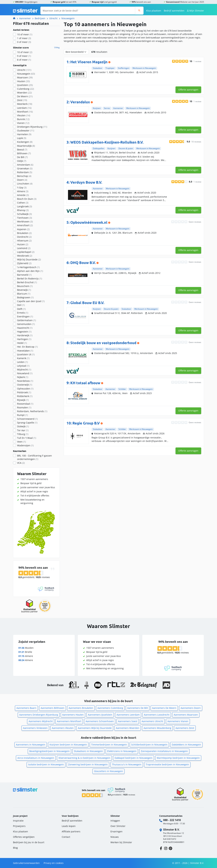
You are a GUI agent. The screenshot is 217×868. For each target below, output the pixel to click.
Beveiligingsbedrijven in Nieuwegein (49, 751)
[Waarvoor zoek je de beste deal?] (88, 11)
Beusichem (25, 286)
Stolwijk (23, 426)
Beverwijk (24, 290)
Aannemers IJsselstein (100, 715)
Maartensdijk (26, 146)
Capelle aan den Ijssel (31, 301)
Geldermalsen (27, 320)
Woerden (24, 93)
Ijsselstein (25, 85)
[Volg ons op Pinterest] (170, 848)
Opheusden (25, 389)
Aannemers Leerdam (128, 715)
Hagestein (24, 332)
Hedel (22, 343)
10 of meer (25, 34)
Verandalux (80, 102)
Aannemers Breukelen (81, 708)
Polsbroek (24, 392)
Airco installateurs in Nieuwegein (36, 758)
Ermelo (23, 313)
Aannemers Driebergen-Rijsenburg (39, 715)
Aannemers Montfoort (69, 721)
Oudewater (26, 131)
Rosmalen (24, 407)
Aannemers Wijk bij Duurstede (95, 728)
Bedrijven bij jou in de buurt (29, 842)
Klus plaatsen (154, 11)
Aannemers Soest (128, 721)
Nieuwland (25, 373)
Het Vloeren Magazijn (89, 62)
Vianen (23, 123)
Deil (21, 305)
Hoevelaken (25, 351)
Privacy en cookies (54, 863)
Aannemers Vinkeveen (35, 728)
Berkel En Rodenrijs (30, 279)
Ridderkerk (25, 396)
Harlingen (24, 339)
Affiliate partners (71, 831)
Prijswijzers (19, 826)
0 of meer (24, 42)
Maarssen (25, 77)
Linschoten (25, 184)
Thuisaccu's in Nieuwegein (127, 764)
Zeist (22, 100)
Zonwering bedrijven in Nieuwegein (88, 764)
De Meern (25, 96)
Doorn (22, 180)
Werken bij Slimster (121, 842)
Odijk (22, 161)
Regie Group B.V (86, 423)
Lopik (22, 138)
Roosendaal (25, 404)
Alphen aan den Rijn (30, 271)
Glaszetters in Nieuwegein (109, 771)
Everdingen (25, 316)
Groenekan (25, 168)
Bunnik (23, 119)
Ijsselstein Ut (26, 354)
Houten (23, 81)
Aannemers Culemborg (110, 708)
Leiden (22, 362)
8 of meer (24, 60)
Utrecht (53, 18)
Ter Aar (23, 430)
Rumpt (22, 415)
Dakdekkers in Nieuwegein (186, 745)
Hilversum (24, 241)
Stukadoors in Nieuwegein (88, 751)
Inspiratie (18, 821)
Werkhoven (25, 222)
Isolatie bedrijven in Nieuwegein (46, 764)
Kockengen (25, 142)
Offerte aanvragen (188, 90)
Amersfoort (25, 225)
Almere (23, 191)
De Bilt (22, 157)
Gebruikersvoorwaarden (26, 863)
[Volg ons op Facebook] (161, 848)
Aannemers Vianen (178, 721)
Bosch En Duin (27, 199)
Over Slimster (118, 826)
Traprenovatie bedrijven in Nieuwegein (167, 764)
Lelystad (23, 366)
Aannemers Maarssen (186, 715)
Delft (21, 309)
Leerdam (24, 108)
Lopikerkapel (26, 252)
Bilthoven (24, 153)
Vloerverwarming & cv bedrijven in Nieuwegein (84, 758)
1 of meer (24, 38)
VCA (21, 463)
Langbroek (25, 206)
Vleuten (24, 115)
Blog (15, 848)
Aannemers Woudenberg (157, 728)
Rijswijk (23, 400)
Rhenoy (23, 210)
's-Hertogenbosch (28, 267)
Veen (21, 442)
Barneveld (24, 275)
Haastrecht (25, 328)
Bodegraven (25, 297)
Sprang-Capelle (27, 423)
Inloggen (115, 821)
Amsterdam (25, 165)
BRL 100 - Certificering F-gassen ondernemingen (34, 457)
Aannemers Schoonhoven (100, 721)
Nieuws (115, 837)
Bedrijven (40, 18)
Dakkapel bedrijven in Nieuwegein (134, 758)
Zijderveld (24, 263)
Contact (66, 837)
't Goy (22, 188)
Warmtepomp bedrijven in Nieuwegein (178, 758)
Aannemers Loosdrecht (157, 715)
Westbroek (25, 256)
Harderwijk (25, 335)
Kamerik (23, 358)
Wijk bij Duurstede (29, 259)
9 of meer (24, 56)
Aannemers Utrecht (152, 721)
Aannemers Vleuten (63, 728)
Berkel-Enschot (27, 282)
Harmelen (24, 134)
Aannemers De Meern (164, 708)
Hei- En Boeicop (27, 347)
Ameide (23, 195)
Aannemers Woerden (128, 728)
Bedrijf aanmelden (174, 11)
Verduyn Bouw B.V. (86, 182)
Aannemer (25, 18)
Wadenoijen (25, 445)
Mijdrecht (24, 370)
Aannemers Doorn (191, 708)
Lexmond (24, 248)
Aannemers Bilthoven (53, 708)
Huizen (23, 244)
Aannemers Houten (73, 715)
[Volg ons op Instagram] (166, 848)
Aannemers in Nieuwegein (31, 745)
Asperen (23, 229)
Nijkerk (23, 377)
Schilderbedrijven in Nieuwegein (149, 745)
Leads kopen (69, 826)
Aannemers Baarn (26, 708)
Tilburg (23, 434)
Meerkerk (25, 104)
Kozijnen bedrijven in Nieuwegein (68, 745)
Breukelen (24, 233)
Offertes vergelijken (24, 837)
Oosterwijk (25, 385)
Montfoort (25, 112)
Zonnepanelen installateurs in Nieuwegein (164, 751)
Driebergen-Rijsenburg (32, 127)
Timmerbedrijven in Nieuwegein (109, 745)
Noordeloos (25, 381)
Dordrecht (24, 237)
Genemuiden (26, 324)
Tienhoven (25, 218)
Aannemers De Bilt (138, 708)
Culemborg (26, 89)
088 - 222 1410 (172, 820)
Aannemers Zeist (185, 728)
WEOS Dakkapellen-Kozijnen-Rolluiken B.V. (107, 142)
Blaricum (24, 294)
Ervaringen (116, 831)
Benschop (24, 176)
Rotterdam (25, 172)
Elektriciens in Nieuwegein (122, 751)
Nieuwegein (68, 18)
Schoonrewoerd (27, 419)
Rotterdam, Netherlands (32, 411)
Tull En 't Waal (27, 438)
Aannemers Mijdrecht (41, 721)
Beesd (22, 150)
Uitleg (57, 47)
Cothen (23, 203)
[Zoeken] (139, 11)
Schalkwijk (24, 214)
